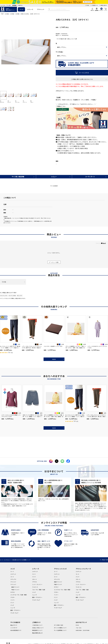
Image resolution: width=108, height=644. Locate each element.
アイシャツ (13, 582)
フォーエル (79, 628)
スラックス (13, 579)
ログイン (20, 5)
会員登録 (14, 5)
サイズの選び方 (61, 39)
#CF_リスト (20, 296)
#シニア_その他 (12, 296)
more (54, 359)
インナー (13, 600)
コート (12, 577)
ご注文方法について (37, 625)
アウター (13, 597)
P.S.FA (77, 625)
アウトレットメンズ (60, 569)
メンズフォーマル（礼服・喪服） (19, 595)
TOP (2, 14)
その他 (7, 14)
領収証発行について (37, 630)
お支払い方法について (38, 628)
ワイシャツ (13, 584)
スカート (34, 579)
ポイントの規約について (60, 628)
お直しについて (71, 39)
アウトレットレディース (83, 569)
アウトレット (41, 9)
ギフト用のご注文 (59, 625)
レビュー (54, 177)
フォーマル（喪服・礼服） (39, 590)
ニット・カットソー (37, 584)
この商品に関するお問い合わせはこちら (82, 79)
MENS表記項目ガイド (16, 630)
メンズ (21, 9)
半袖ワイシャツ (15, 590)
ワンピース (35, 587)
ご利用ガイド (95, 5)
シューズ (13, 608)
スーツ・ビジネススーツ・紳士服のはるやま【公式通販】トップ (15, 560)
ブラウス (34, 582)
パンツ (12, 603)
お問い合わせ (104, 5)
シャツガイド (14, 628)
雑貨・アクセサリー (16, 610)
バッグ (12, 605)
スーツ (12, 572)
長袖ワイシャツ (15, 587)
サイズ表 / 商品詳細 (18, 177)
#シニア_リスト (4, 296)
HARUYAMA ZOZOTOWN (83, 630)
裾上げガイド (14, 625)
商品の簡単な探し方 (37, 633)
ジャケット (13, 574)
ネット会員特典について (60, 630)
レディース (30, 9)
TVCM (88, 5)
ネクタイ (13, 592)
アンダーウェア (14, 613)
